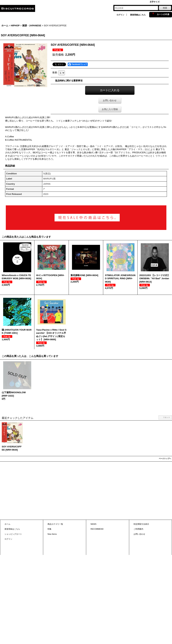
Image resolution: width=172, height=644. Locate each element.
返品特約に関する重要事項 (69, 81)
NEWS (93, 524)
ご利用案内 (138, 529)
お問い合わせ (110, 100)
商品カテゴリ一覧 (55, 524)
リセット (167, 417)
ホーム (7, 524)
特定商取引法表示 (141, 524)
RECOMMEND (97, 529)
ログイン (120, 15)
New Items (52, 534)
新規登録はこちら (138, 15)
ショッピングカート (13, 534)
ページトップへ (165, 459)
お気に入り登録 (110, 109)
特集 (49, 529)
